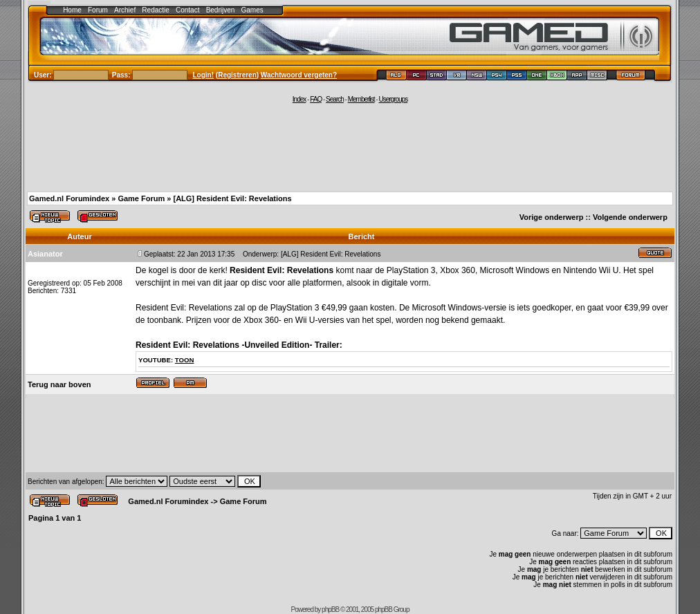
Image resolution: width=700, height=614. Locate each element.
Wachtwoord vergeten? (299, 75)
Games (252, 10)
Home (72, 10)
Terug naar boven (59, 384)
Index (299, 99)
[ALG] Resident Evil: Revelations (232, 198)
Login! (204, 75)
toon (185, 360)
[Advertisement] (350, 147)
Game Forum (141, 198)
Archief (125, 10)
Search (335, 99)
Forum (98, 10)
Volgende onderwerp (630, 217)
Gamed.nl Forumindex (69, 198)
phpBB (330, 610)
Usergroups (393, 99)
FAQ (316, 99)
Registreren (237, 75)
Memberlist (361, 99)
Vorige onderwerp (552, 217)
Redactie (155, 10)
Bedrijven (221, 10)
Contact (187, 10)
